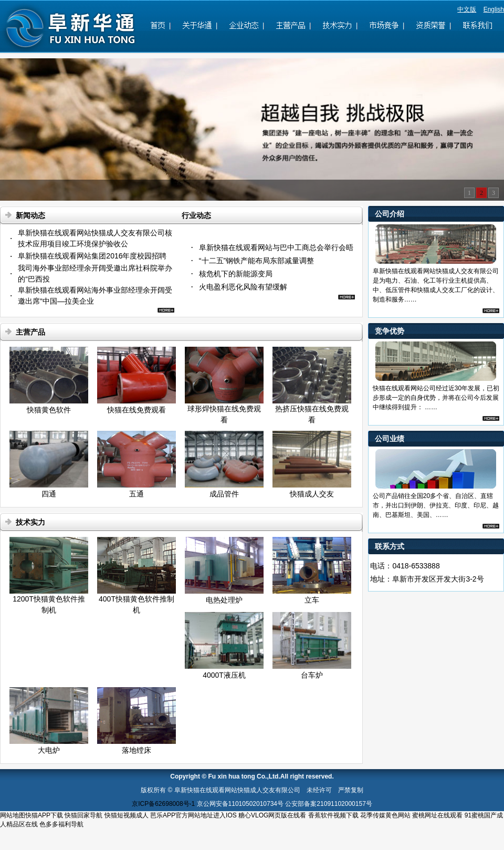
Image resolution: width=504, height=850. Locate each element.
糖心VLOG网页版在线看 (272, 815)
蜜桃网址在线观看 (437, 815)
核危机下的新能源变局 (236, 274)
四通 (49, 494)
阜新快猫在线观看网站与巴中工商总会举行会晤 (276, 247)
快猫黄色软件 (49, 410)
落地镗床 (136, 750)
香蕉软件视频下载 (333, 815)
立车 (312, 600)
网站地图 (13, 815)
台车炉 (312, 675)
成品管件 (224, 494)
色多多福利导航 (61, 824)
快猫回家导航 (83, 815)
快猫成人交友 (312, 494)
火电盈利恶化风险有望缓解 (243, 287)
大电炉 (49, 750)
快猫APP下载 (44, 815)
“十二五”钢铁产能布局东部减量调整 (256, 261)
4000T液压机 (224, 675)
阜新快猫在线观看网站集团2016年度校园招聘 (92, 256)
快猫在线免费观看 (136, 410)
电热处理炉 (224, 600)
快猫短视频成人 (127, 815)
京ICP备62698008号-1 (163, 804)
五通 (136, 494)
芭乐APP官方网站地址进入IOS (193, 815)
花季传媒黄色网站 (385, 815)
